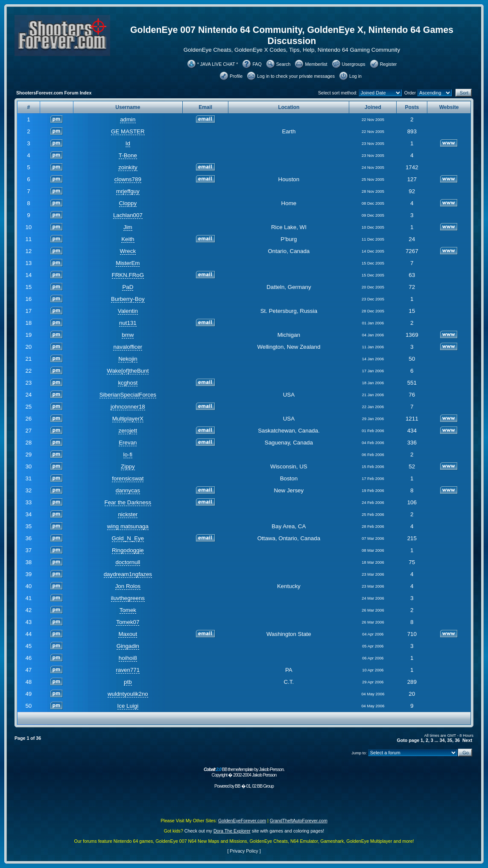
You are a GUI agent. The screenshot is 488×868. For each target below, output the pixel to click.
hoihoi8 (128, 658)
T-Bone (128, 155)
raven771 (128, 670)
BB (237, 786)
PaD (128, 287)
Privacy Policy (244, 851)
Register (389, 64)
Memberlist (316, 64)
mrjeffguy (128, 191)
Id (128, 143)
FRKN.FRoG (128, 275)
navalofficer (128, 347)
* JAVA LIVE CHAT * (218, 64)
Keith (128, 239)
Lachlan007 (128, 215)
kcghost (128, 383)
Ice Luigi (128, 706)
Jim (128, 227)
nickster (128, 514)
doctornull (128, 562)
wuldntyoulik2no (128, 694)
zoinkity (128, 167)
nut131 (128, 323)
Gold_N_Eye (128, 538)
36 (457, 740)
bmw (128, 335)
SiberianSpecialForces (128, 395)
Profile (236, 76)
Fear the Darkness (128, 502)
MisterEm (128, 263)
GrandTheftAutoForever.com (299, 821)
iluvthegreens (128, 598)
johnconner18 (128, 407)
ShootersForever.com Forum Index (54, 93)
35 (450, 740)
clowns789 (128, 179)
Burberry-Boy (128, 299)
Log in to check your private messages (296, 76)
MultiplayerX (128, 419)
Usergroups (354, 64)
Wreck (128, 251)
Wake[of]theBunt (128, 371)
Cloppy (128, 203)
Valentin (128, 311)
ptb (128, 682)
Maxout (128, 634)
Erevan (128, 443)
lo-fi (128, 455)
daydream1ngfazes (128, 574)
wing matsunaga (128, 526)
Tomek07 (128, 622)
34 (442, 740)
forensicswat (128, 478)
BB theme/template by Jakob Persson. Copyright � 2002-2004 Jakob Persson (244, 772)
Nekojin (128, 359)
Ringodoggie (128, 550)
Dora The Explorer (232, 831)
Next (467, 740)
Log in (355, 76)
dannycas (128, 490)
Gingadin (128, 646)
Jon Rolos (128, 586)
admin (128, 119)
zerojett (128, 431)
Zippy (128, 466)
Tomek (128, 610)
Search (283, 64)
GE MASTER (128, 131)
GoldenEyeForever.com (242, 821)
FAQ (257, 64)
